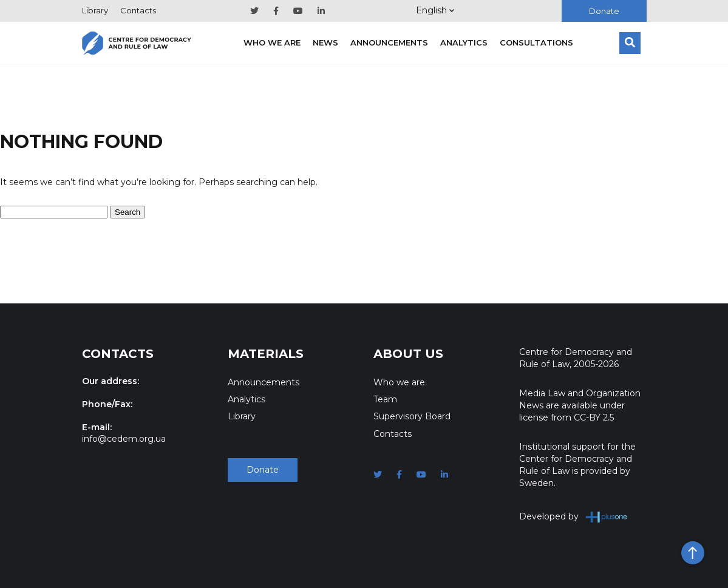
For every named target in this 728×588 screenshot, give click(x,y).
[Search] (630, 43)
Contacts (138, 10)
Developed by (573, 517)
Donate (604, 11)
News (325, 42)
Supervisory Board (412, 416)
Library (95, 10)
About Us (408, 354)
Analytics (464, 42)
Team (385, 399)
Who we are (272, 42)
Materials (266, 354)
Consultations (536, 42)
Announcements (389, 42)
